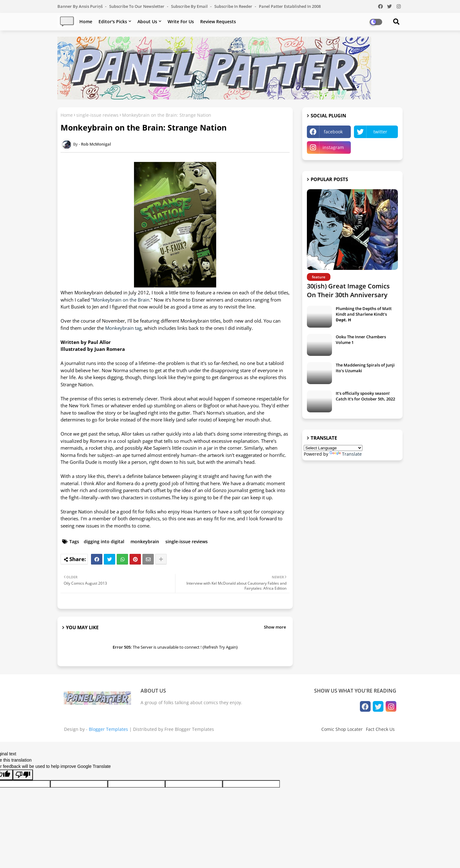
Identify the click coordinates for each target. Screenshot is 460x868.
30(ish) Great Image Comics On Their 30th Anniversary (348, 290)
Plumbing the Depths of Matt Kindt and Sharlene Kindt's (364, 314)
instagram (333, 147)
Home (86, 21)
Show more (275, 627)
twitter (380, 132)
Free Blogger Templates (189, 729)
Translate (346, 454)
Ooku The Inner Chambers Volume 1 (361, 340)
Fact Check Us (380, 729)
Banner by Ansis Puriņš (80, 6)
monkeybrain (145, 541)
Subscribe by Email (190, 6)
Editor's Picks (113, 21)
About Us (147, 21)
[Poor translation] (23, 775)
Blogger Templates (108, 729)
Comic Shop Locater (342, 729)
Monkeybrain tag (123, 328)
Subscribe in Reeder (234, 6)
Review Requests (218, 21)
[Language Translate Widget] (333, 448)
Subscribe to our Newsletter (137, 6)
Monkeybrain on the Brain (121, 300)
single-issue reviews (97, 115)
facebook (333, 132)
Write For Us (181, 21)
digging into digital (104, 541)
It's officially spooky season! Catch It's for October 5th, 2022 (365, 396)
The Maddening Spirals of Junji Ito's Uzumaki (365, 368)
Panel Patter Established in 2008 (290, 6)
